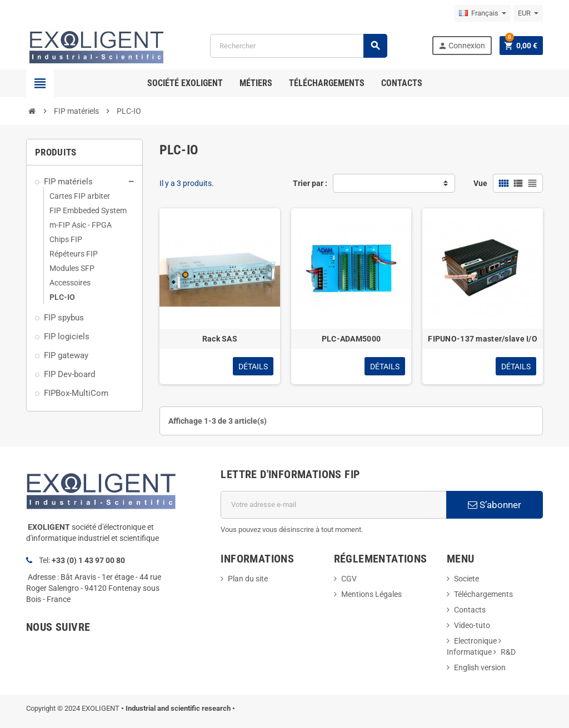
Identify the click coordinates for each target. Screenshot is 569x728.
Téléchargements (483, 594)
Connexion (461, 46)
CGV (349, 579)
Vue (480, 183)
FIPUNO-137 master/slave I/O (483, 339)
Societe (466, 579)
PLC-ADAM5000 (351, 339)
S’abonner (495, 505)
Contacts (470, 610)
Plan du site (248, 579)
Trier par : (310, 183)
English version (480, 667)
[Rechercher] (298, 46)
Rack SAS (220, 339)
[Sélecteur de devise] (528, 13)
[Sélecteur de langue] (483, 13)
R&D (508, 652)
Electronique (475, 641)
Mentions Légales (371, 594)
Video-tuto (472, 625)
